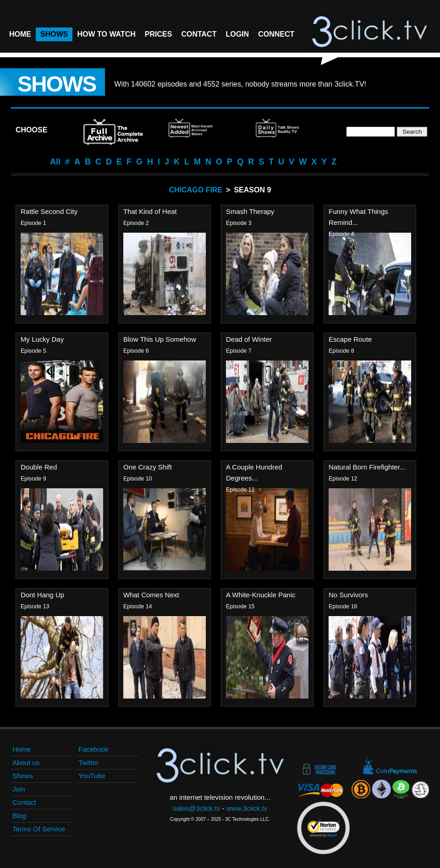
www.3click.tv (247, 808)
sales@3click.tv (197, 808)
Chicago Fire (196, 190)
